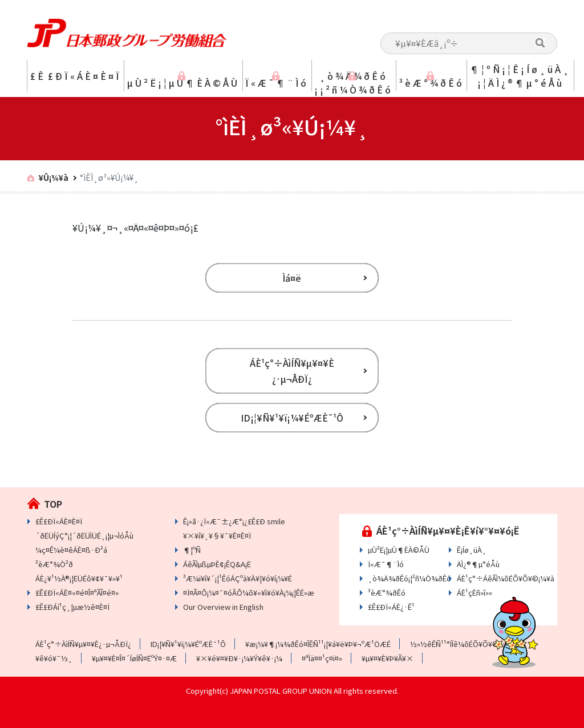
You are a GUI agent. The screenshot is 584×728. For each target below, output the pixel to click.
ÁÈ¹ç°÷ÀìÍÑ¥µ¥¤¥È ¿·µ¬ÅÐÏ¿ (292, 371)
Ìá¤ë (292, 278)
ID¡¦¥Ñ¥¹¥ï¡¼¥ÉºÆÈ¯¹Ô (292, 418)
